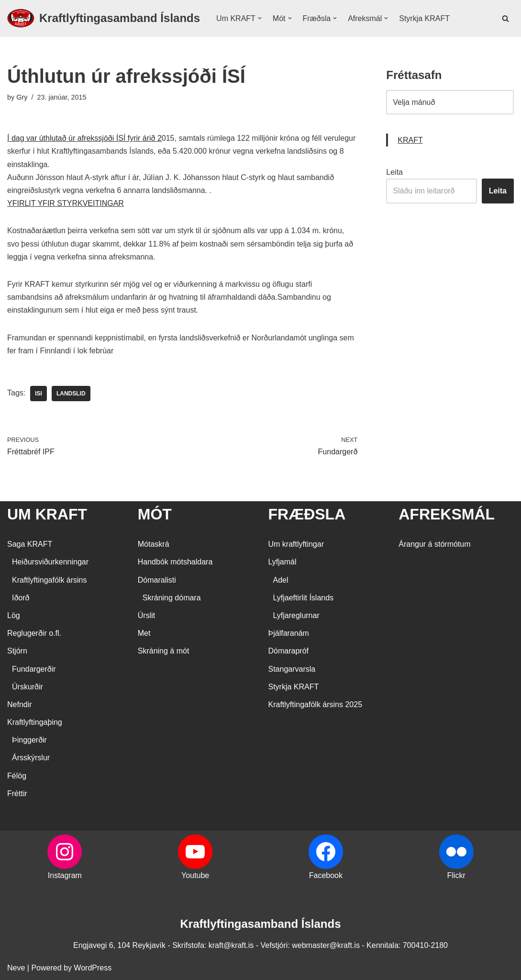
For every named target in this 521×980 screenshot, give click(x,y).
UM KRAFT (47, 514)
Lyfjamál (283, 562)
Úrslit (146, 615)
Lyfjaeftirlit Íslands (304, 598)
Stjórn (17, 651)
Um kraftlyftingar (296, 544)
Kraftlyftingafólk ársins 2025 (316, 704)
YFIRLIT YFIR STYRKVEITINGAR (66, 203)
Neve (16, 968)
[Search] (505, 18)
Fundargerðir (34, 669)
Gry (22, 97)
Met (144, 633)
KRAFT (410, 140)
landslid (71, 394)
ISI (39, 394)
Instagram (65, 875)
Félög (17, 776)
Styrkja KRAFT (424, 18)
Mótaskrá (154, 544)
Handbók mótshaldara (175, 562)
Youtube (195, 875)
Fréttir (17, 794)
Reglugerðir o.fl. (34, 633)
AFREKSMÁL (447, 514)
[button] (260, 18)
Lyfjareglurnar (296, 615)
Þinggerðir (29, 740)
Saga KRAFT (30, 544)
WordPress (93, 968)
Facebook (326, 875)
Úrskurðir (28, 687)
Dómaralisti (157, 580)
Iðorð (21, 598)
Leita (394, 172)
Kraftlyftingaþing (35, 722)
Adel (281, 580)
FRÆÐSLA (307, 514)
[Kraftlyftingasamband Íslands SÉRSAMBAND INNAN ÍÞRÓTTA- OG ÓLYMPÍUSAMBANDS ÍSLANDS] (104, 18)
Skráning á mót (164, 651)
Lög (14, 615)
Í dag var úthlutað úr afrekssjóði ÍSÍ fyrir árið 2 (84, 138)
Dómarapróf (288, 651)
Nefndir (20, 704)
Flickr (456, 875)
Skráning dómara (172, 598)
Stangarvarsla (292, 669)
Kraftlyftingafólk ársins (50, 580)
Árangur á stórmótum (434, 544)
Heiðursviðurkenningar (50, 562)
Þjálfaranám (289, 633)
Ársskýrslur (31, 758)
